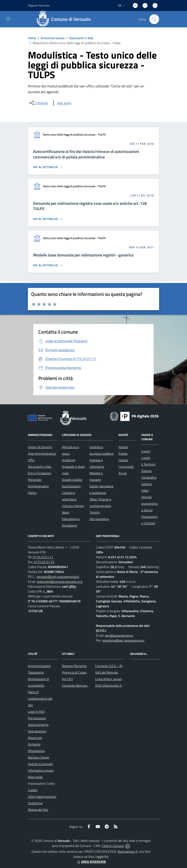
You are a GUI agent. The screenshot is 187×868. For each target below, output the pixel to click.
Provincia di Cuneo (74, 672)
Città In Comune (113, 846)
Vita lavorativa (99, 519)
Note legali (35, 777)
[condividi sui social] (38, 103)
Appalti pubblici (72, 480)
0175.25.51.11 (43, 557)
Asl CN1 (67, 679)
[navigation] (8, 19)
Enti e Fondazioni (40, 473)
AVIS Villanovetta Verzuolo (113, 685)
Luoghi (146, 458)
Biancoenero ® (128, 851)
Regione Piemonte (74, 666)
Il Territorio (148, 464)
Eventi (146, 451)
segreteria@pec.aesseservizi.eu (123, 640)
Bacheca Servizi (38, 757)
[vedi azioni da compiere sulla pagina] (61, 103)
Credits (33, 790)
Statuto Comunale (40, 764)
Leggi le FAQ (36, 712)
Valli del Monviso (107, 672)
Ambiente (69, 460)
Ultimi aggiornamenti (42, 797)
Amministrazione (53, 38)
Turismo (95, 512)
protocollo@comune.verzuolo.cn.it (60, 582)
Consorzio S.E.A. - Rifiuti (111, 666)
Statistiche (35, 803)
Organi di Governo (40, 447)
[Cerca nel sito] (154, 19)
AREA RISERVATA (91, 862)
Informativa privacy (41, 770)
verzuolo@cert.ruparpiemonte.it (58, 577)
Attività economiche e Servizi (150, 504)
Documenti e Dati (81, 38)
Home (32, 38)
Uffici (31, 460)
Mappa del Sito (38, 810)
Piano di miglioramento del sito (40, 699)
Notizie (123, 447)
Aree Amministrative (42, 453)
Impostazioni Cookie (41, 783)
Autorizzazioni (71, 486)
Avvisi (123, 473)
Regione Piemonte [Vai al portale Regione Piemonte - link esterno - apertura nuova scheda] (39, 5)
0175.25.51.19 (44, 562)
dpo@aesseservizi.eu (119, 635)
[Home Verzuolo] (65, 19)
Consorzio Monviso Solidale (80, 685)
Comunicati (126, 467)
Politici (32, 493)
